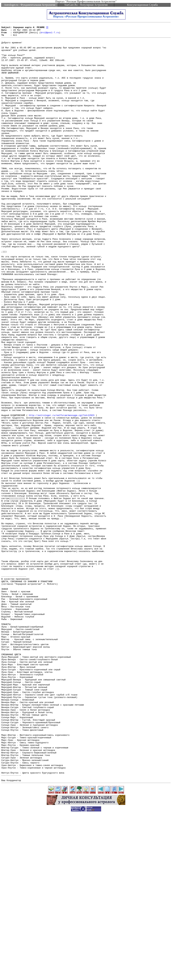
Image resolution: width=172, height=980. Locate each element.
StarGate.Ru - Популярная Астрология (86, 5)
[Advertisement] (86, 972)
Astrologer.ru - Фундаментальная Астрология (30, 5)
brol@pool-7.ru (50, 34)
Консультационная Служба (142, 5)
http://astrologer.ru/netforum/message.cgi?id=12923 (62, 493)
